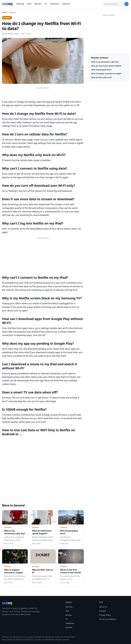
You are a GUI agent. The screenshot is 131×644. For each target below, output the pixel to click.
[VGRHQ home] (7, 4)
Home (5, 12)
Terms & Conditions (108, 619)
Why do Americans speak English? (42, 532)
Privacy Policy (105, 615)
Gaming (20, 4)
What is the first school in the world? (71, 571)
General (66, 4)
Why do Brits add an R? (43, 571)
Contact (103, 611)
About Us (103, 607)
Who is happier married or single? (14, 571)
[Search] (114, 4)
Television (55, 4)
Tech (29, 4)
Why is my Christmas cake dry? (15, 532)
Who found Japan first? (69, 532)
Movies (38, 4)
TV (46, 4)
